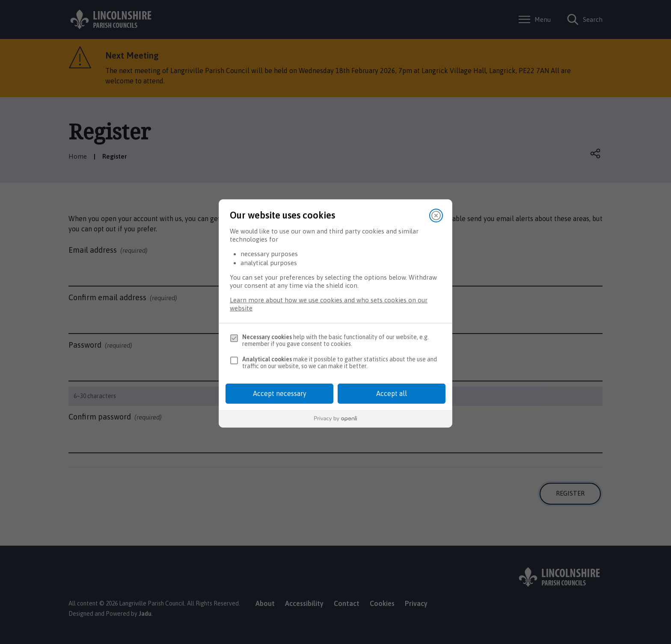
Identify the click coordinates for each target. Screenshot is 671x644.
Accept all (392, 393)
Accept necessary (280, 393)
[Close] (436, 216)
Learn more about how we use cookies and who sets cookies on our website (329, 304)
